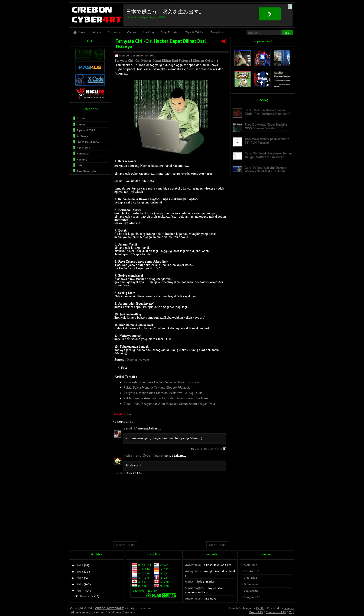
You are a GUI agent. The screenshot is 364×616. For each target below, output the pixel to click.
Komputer (83, 153)
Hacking (149, 32)
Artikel (128, 414)
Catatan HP (252, 571)
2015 (80, 565)
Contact (99, 612)
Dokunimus (251, 584)
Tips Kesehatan (87, 171)
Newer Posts (125, 545)
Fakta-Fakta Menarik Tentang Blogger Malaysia (157, 387)
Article (97, 32)
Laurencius (251, 591)
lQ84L (260, 608)
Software (114, 32)
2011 (80, 591)
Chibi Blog (250, 578)
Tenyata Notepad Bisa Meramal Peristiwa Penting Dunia (163, 393)
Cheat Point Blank (88, 142)
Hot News (83, 148)
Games (132, 32)
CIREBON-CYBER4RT (109, 608)
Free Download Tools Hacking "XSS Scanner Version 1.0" (266, 126)
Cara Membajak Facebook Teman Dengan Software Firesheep (268, 155)
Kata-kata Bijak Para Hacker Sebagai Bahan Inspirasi (161, 382)
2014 (80, 572)
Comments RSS (276, 612)
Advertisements (81, 612)
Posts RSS (256, 612)
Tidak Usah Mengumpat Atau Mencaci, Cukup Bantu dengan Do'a (169, 404)
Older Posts (217, 545)
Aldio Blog (250, 565)
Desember (87, 596)
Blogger (289, 608)
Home (79, 32)
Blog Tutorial (170, 32)
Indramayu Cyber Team (143, 455)
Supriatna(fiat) (195, 588)
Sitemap (130, 612)
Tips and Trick (86, 130)
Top (291, 612)
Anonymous (193, 565)
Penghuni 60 (252, 597)
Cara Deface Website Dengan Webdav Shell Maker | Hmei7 (265, 169)
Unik (79, 165)
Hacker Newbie (138, 360)
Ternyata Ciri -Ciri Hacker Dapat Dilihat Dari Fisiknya (152, 61)
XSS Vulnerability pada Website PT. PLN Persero (267, 141)
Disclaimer (115, 612)
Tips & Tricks (194, 32)
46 (224, 41)
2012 (80, 584)
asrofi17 (130, 428)
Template (217, 32)
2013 (80, 578)
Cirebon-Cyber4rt (205, 61)
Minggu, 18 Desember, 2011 (207, 449)
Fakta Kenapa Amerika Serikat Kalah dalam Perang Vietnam (166, 398)
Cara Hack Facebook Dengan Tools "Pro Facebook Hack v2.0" (268, 112)
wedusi (190, 582)
